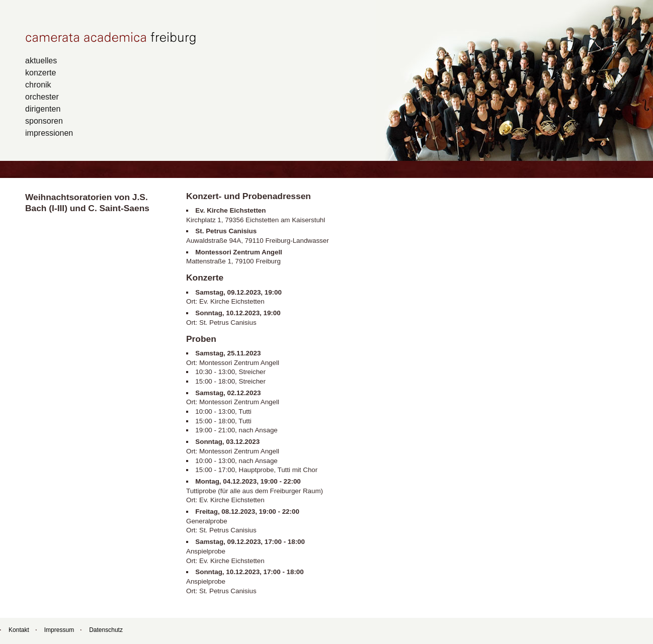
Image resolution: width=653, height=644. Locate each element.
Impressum (59, 630)
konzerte (40, 72)
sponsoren (44, 121)
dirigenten (43, 109)
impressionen (49, 133)
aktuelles (41, 60)
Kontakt (19, 630)
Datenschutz (106, 630)
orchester (42, 97)
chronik (38, 84)
